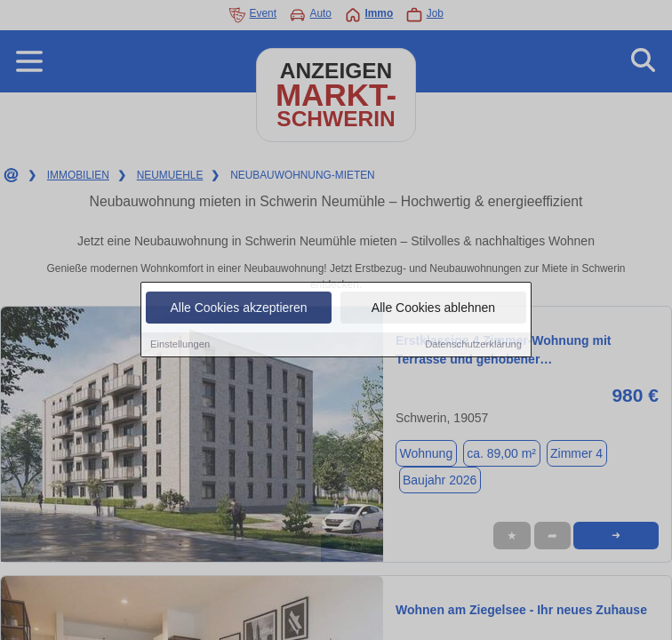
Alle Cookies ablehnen (433, 309)
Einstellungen (180, 346)
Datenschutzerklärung (473, 346)
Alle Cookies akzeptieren (238, 309)
